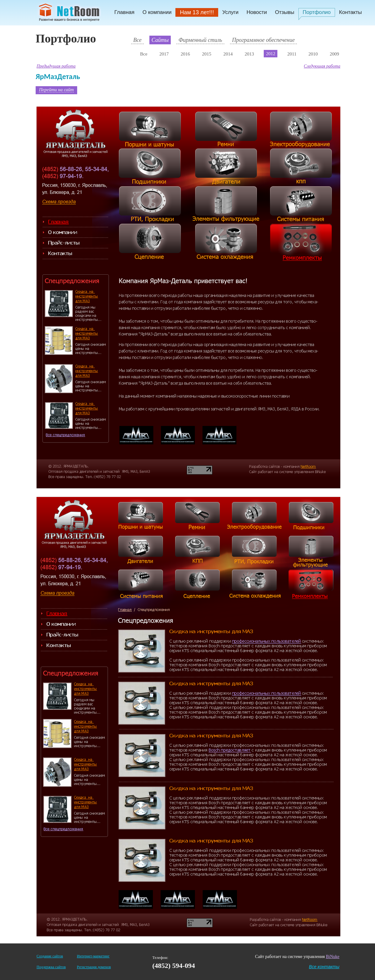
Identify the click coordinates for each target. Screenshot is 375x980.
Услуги (230, 12)
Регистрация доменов (94, 967)
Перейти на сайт (56, 90)
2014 (228, 54)
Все (137, 40)
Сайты (160, 40)
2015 (207, 54)
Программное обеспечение (263, 40)
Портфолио (317, 12)
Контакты (350, 12)
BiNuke (333, 957)
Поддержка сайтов (51, 967)
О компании (157, 12)
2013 (249, 54)
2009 (334, 54)
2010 (313, 54)
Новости (257, 12)
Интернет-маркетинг (93, 956)
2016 (185, 54)
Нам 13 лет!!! (197, 12)
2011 (292, 54)
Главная (124, 12)
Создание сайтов (50, 956)
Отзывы (285, 12)
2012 (271, 54)
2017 (164, 54)
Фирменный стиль (200, 40)
